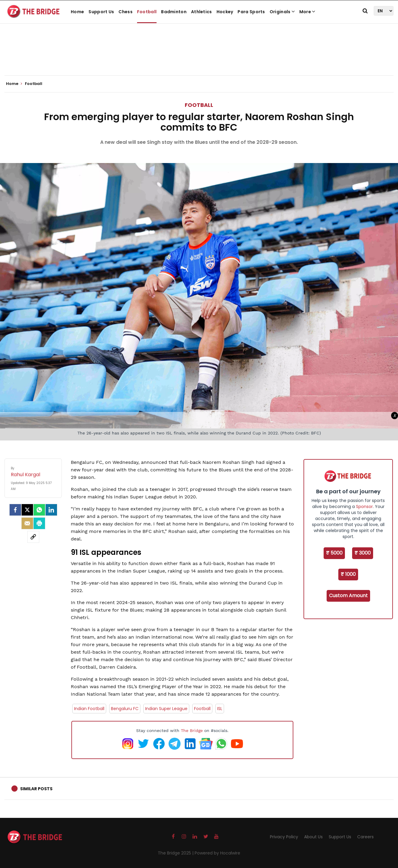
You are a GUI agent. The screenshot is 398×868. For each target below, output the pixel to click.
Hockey (225, 12)
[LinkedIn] (51, 510)
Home (77, 12)
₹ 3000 (363, 553)
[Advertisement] (199, 57)
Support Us (101, 12)
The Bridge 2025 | (176, 853)
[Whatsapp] (39, 510)
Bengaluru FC (125, 709)
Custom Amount (348, 596)
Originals (282, 12)
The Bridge (192, 730)
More (307, 12)
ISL (220, 709)
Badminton (174, 12)
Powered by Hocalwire (217, 853)
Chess (126, 12)
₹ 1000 (348, 574)
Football (147, 12)
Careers (365, 837)
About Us (313, 837)
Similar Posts (36, 789)
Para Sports (251, 12)
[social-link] (33, 537)
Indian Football (89, 709)
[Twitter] (27, 510)
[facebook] (15, 510)
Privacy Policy (284, 837)
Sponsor (364, 507)
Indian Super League (166, 709)
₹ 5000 (334, 553)
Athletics (202, 12)
